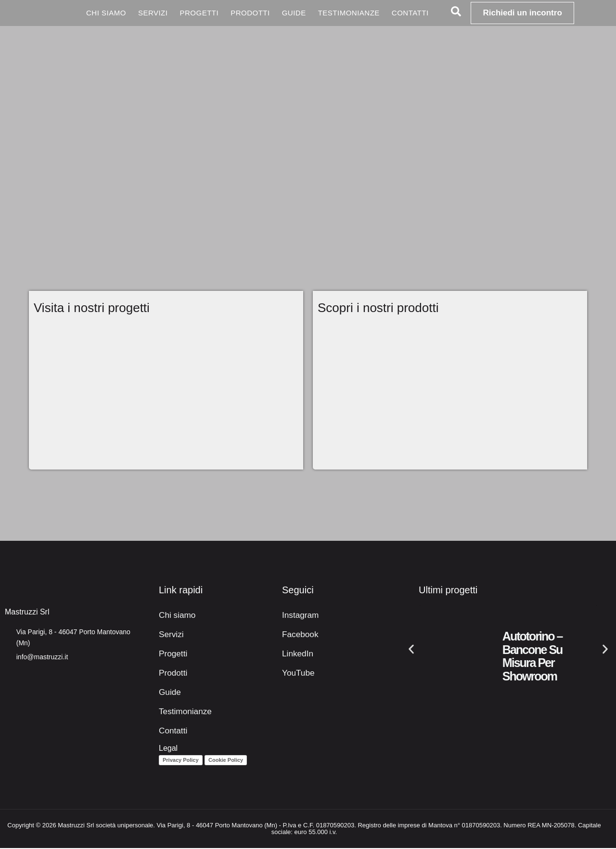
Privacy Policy (181, 761)
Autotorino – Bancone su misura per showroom (533, 657)
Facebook (299, 635)
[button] (411, 650)
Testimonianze (349, 13)
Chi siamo (106, 13)
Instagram (299, 616)
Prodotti (250, 13)
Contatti (410, 13)
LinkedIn (297, 654)
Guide (294, 13)
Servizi (153, 13)
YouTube (297, 673)
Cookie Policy (226, 761)
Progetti (199, 13)
